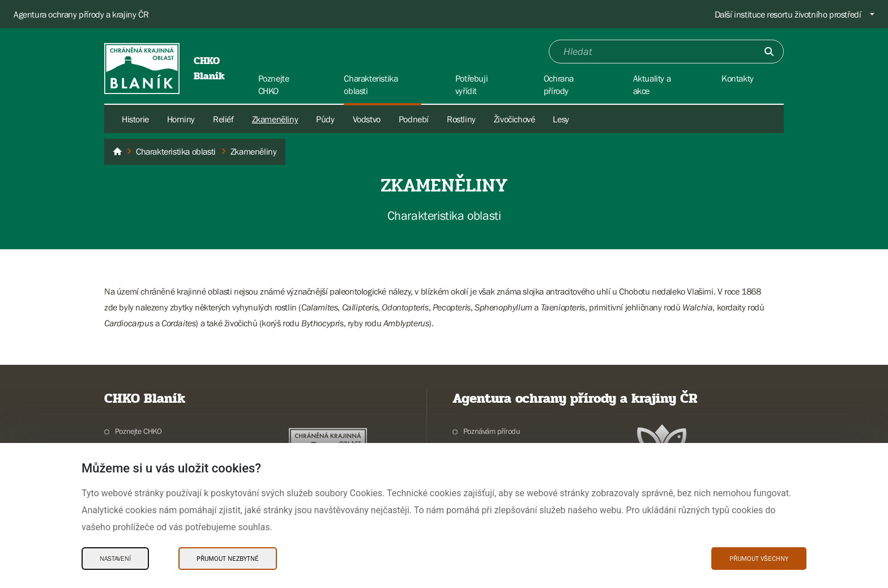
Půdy (325, 119)
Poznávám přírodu (492, 431)
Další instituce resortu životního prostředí (788, 14)
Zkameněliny (275, 119)
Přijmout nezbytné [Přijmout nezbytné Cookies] (228, 559)
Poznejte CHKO (138, 431)
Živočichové (515, 119)
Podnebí (414, 119)
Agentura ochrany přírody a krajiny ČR (81, 14)
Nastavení (115, 559)
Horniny (181, 119)
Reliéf (223, 119)
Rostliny (461, 119)
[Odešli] (769, 52)
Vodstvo (367, 119)
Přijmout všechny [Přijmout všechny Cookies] (759, 559)
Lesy (561, 119)
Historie (135, 119)
